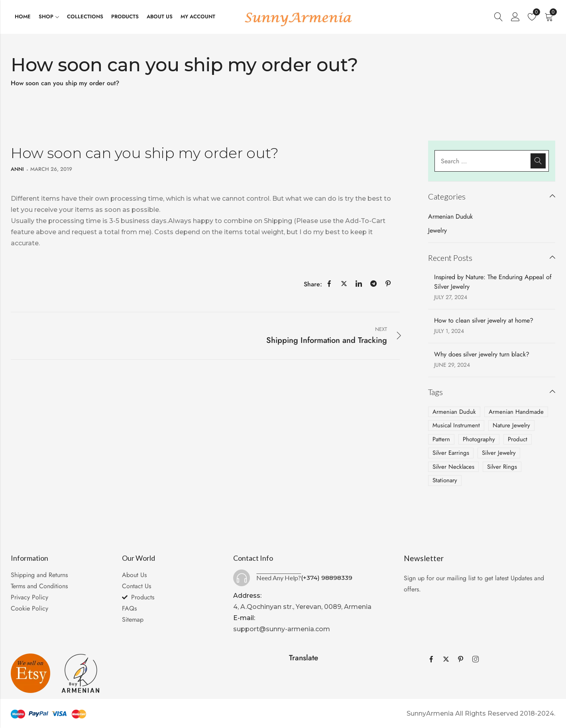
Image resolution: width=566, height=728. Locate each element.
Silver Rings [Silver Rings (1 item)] (502, 467)
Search (538, 161)
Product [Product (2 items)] (518, 439)
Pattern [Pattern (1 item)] (441, 439)
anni (17, 169)
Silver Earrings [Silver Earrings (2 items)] (451, 453)
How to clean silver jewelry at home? (484, 320)
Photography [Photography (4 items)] (479, 439)
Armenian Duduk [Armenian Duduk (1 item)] (454, 412)
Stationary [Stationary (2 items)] (445, 480)
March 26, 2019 (51, 169)
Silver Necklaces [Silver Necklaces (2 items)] (453, 467)
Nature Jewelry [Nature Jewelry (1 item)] (511, 425)
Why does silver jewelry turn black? (482, 354)
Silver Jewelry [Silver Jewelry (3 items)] (499, 453)
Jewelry (437, 230)
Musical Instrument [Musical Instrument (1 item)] (456, 425)
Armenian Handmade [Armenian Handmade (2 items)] (516, 412)
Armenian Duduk (450, 216)
